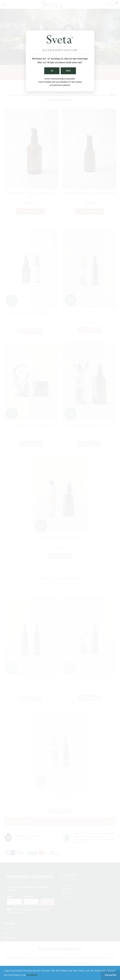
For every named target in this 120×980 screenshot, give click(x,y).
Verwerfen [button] (110, 975)
